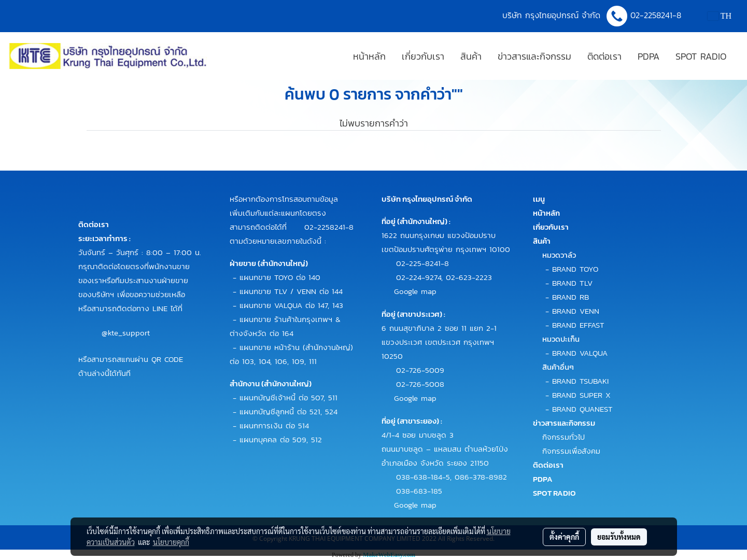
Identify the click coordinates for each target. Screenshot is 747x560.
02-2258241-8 (657, 15)
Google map (415, 291)
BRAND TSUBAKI (580, 381)
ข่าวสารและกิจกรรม (534, 56)
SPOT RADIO (701, 56)
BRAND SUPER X (581, 395)
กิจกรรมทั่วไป (563, 437)
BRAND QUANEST (582, 409)
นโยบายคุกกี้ (171, 542)
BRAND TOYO (575, 269)
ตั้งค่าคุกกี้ (564, 537)
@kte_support (126, 333)
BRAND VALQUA (580, 353)
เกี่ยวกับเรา (423, 56)
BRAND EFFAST (578, 325)
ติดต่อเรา (604, 56)
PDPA (649, 56)
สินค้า (471, 56)
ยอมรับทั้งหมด (619, 537)
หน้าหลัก (369, 56)
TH (720, 16)
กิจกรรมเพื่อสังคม (571, 451)
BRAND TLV (572, 283)
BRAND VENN (576, 311)
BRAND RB (570, 297)
